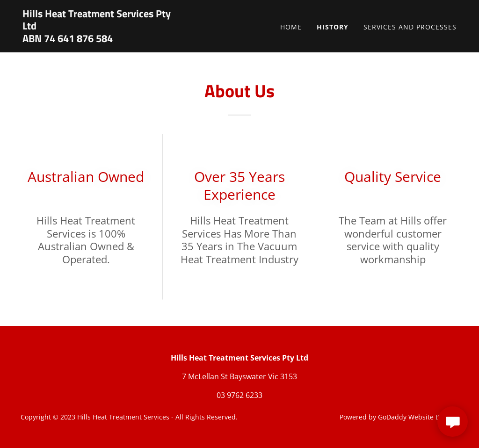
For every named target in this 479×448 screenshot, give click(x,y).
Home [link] (291, 27)
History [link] (333, 27)
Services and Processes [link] (410, 27)
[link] (98, 39)
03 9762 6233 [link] (239, 395)
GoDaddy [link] (392, 417)
